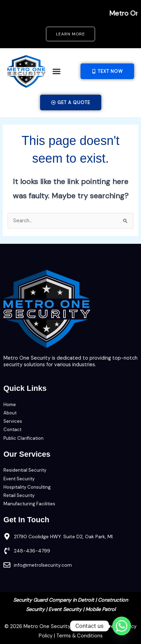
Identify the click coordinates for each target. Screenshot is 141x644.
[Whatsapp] (122, 626)
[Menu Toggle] (57, 71)
